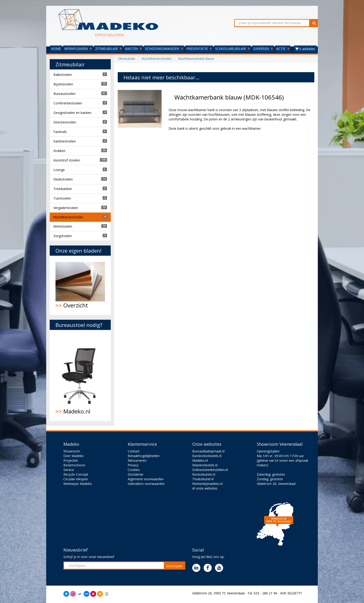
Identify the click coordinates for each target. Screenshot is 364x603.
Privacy (133, 465)
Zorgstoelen (63, 236)
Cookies (134, 470)
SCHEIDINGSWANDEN (164, 49)
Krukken (59, 151)
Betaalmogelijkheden (144, 456)
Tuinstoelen (62, 198)
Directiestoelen (65, 122)
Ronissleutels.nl (204, 474)
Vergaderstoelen (66, 208)
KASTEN (133, 49)
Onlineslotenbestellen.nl (210, 470)
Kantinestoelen (65, 141)
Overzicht (80, 285)
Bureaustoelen (64, 94)
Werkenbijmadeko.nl (207, 484)
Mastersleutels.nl (205, 465)
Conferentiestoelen (68, 103)
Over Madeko (74, 456)
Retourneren (137, 460)
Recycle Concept (76, 474)
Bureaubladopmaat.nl (208, 451)
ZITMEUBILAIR (108, 49)
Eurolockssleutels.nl (207, 456)
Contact (134, 451)
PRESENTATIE (199, 49)
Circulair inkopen (76, 479)
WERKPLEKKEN (78, 49)
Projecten (71, 460)
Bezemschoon (74, 465)
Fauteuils (60, 132)
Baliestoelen (63, 75)
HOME (56, 49)
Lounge (59, 170)
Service (69, 470)
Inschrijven (174, 566)
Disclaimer (136, 474)
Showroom (72, 451)
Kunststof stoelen (67, 160)
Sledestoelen (63, 179)
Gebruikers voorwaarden (146, 484)
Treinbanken (63, 189)
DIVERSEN (263, 49)
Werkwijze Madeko (78, 484)
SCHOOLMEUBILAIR (232, 49)
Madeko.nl (80, 376)
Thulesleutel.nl (203, 479)
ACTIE (283, 49)
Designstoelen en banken (72, 113)
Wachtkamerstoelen (68, 217)
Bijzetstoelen (63, 84)
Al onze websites (205, 488)
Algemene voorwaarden (146, 479)
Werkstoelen (63, 226)
